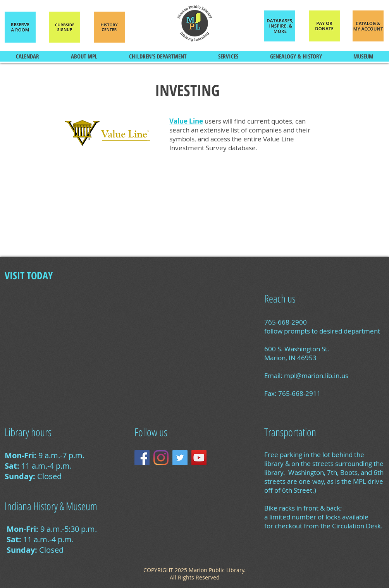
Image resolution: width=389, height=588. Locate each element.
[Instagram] (161, 458)
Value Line (186, 121)
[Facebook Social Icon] (142, 458)
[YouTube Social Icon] (199, 458)
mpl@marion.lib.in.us (316, 376)
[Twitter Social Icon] (180, 458)
